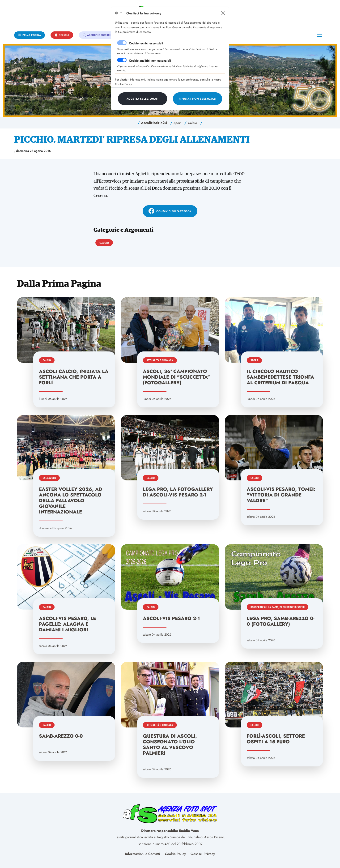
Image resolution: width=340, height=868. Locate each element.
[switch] (122, 60)
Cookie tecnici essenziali (146, 43)
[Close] (223, 13)
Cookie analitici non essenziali (150, 61)
